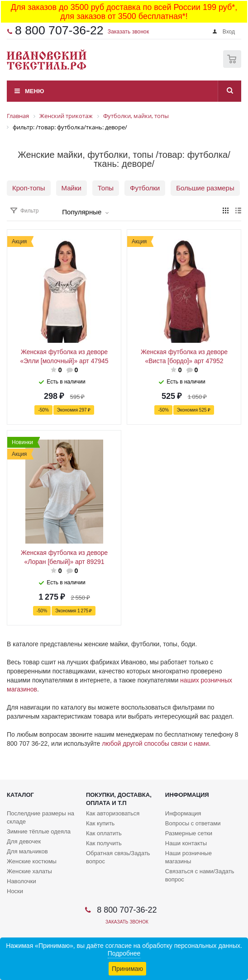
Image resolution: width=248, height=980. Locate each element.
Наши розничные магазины (188, 857)
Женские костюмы (32, 861)
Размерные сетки (189, 833)
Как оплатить (104, 833)
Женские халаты (29, 871)
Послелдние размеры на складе (41, 817)
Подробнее (124, 953)
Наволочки (21, 881)
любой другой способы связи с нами (155, 743)
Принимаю (127, 969)
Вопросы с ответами (193, 823)
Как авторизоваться (113, 813)
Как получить (104, 843)
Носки (15, 891)
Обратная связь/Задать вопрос (118, 857)
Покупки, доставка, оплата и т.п (119, 799)
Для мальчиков (27, 851)
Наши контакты (186, 843)
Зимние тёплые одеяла (39, 831)
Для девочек (24, 841)
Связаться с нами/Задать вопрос (200, 875)
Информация (187, 795)
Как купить (100, 823)
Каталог (20, 795)
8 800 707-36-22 (59, 30)
